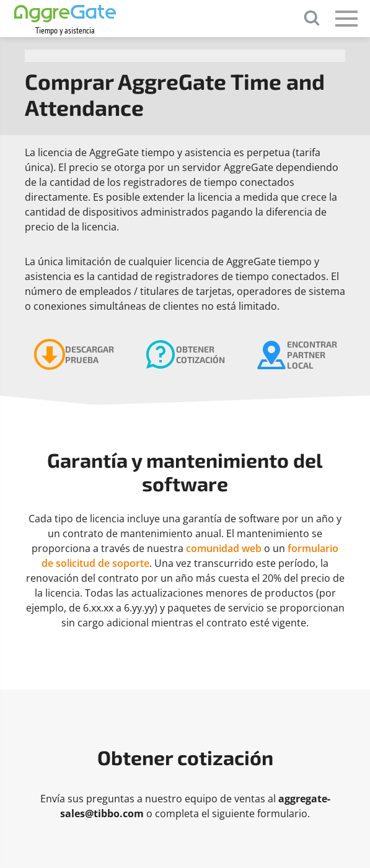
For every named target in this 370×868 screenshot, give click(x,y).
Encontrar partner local (312, 355)
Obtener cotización (200, 354)
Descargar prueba (90, 354)
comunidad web (224, 548)
